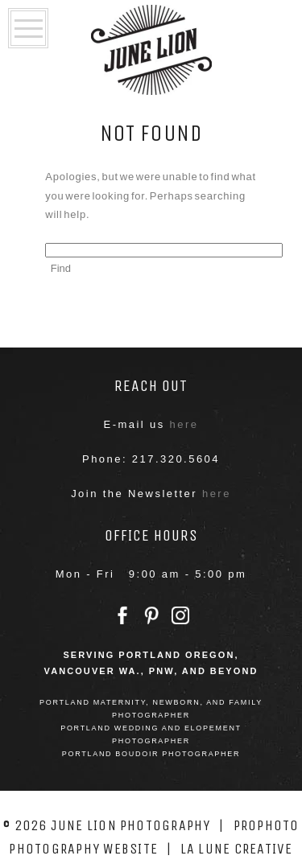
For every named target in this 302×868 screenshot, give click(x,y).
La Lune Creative (237, 849)
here (184, 424)
